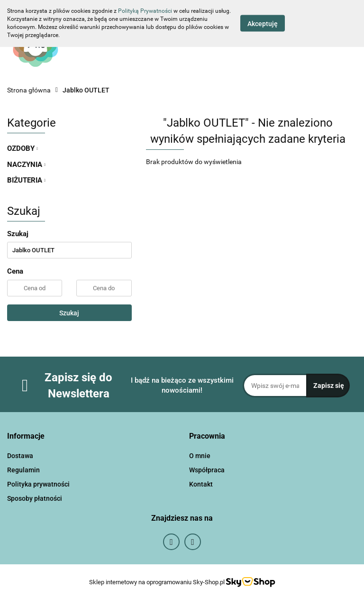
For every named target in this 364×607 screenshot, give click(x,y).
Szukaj (69, 313)
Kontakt (201, 484)
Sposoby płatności (35, 498)
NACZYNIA (26, 165)
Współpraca (207, 470)
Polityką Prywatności (145, 11)
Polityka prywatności (38, 484)
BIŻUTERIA (26, 180)
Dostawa (20, 456)
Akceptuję (263, 24)
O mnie (200, 456)
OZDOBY (23, 148)
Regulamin (23, 470)
